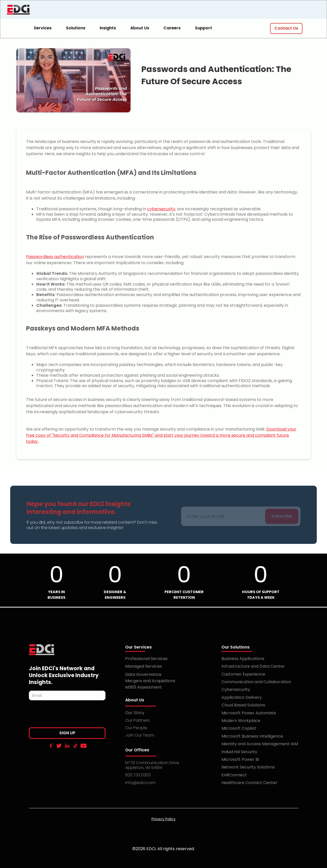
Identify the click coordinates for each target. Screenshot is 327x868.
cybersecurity (161, 209)
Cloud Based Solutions (243, 705)
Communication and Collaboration (256, 682)
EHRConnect (234, 775)
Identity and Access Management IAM (260, 744)
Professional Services (146, 659)
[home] (45, 10)
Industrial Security (239, 752)
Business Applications (243, 659)
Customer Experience (243, 674)
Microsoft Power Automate (249, 713)
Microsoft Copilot (239, 728)
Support (203, 28)
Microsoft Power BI (240, 759)
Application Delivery (242, 697)
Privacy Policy (163, 819)
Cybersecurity (236, 689)
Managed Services (144, 666)
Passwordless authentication (55, 257)
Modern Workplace (241, 721)
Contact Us (286, 28)
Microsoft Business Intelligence (252, 736)
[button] (46, 28)
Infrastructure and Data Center (253, 666)
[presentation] (68, 715)
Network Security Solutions (248, 767)
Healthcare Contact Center (249, 783)
